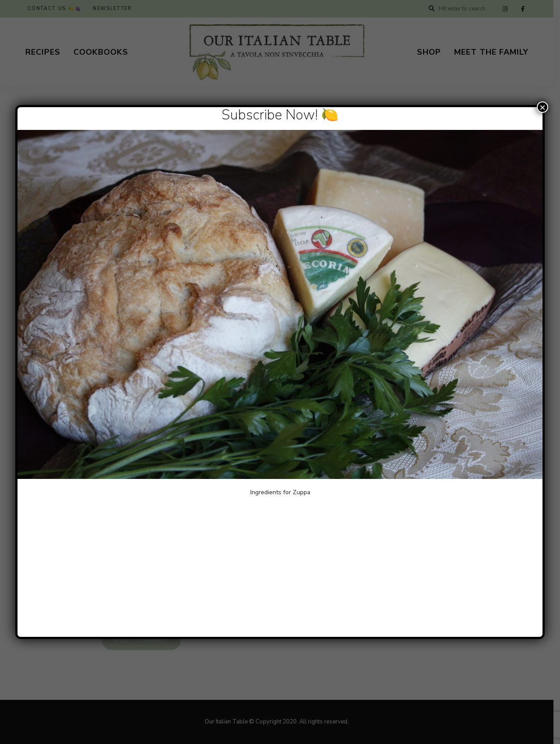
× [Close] (542, 107)
